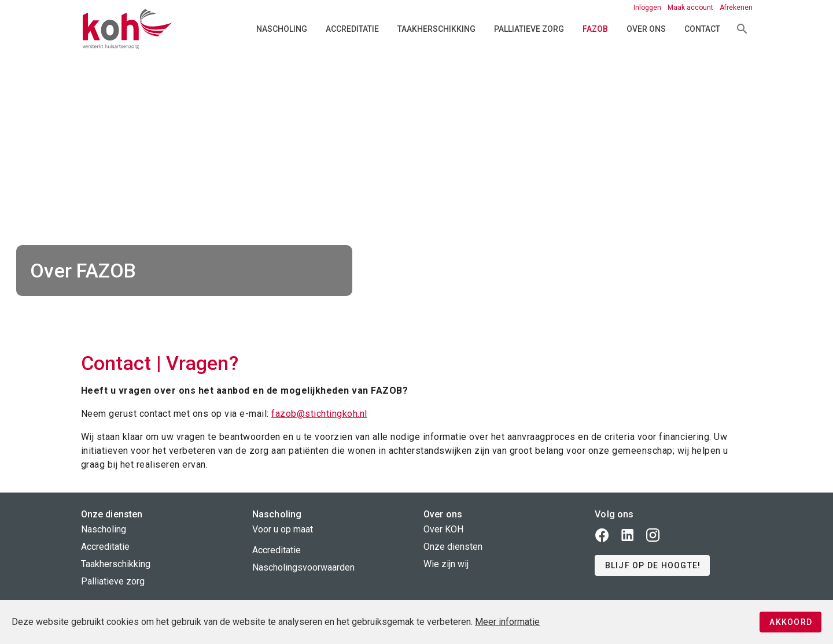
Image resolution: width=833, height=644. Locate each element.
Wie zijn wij (446, 564)
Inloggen (648, 8)
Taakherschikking (436, 29)
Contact (702, 29)
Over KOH (443, 529)
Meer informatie (507, 622)
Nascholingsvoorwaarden (303, 567)
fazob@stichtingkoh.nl (319, 414)
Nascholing (282, 29)
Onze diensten (453, 547)
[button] (652, 565)
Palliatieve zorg (529, 29)
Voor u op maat (283, 529)
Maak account (691, 8)
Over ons (646, 29)
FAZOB (595, 29)
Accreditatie (352, 29)
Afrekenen (736, 8)
